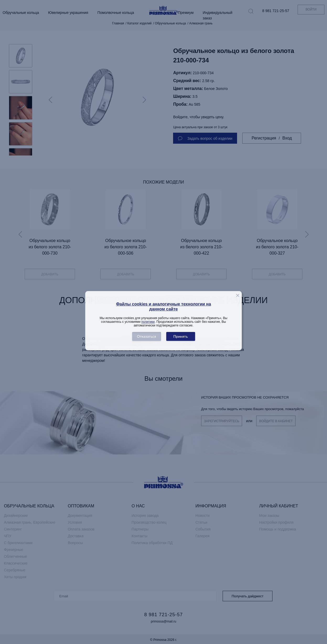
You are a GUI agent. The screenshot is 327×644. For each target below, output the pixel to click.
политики (148, 322)
